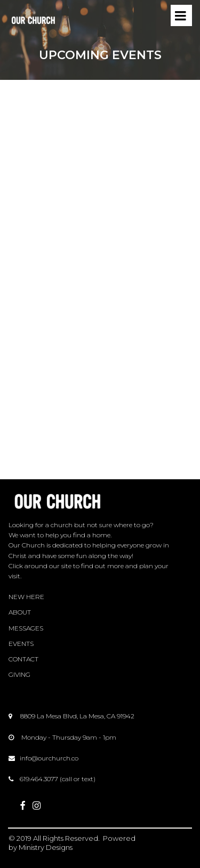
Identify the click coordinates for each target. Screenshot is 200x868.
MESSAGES (26, 628)
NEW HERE (26, 597)
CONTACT (23, 659)
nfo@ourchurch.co (50, 758)
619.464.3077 (39, 779)
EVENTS (21, 644)
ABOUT (20, 612)
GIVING (19, 674)
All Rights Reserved (66, 838)
